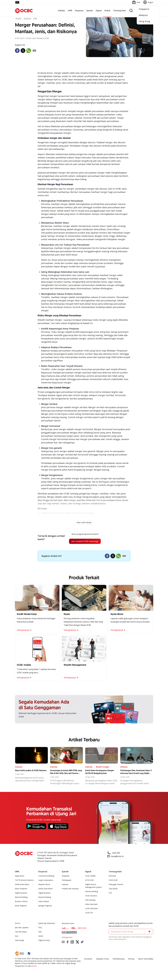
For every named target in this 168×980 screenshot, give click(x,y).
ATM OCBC (90, 881)
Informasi (112, 877)
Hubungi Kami (67, 938)
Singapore (144, 9)
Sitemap (131, 960)
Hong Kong (144, 21)
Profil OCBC (113, 881)
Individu (61, 11)
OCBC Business (91, 897)
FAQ (40, 928)
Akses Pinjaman (21, 889)
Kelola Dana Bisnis (22, 885)
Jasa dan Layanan (22, 928)
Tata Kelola (113, 889)
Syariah (90, 11)
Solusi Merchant (91, 905)
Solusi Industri (44, 902)
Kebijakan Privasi (102, 960)
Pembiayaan (67, 881)
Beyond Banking (21, 898)
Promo (18, 924)
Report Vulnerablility (146, 960)
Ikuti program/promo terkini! (85, 534)
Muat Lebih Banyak (84, 522)
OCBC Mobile (90, 877)
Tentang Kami (119, 11)
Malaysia (143, 15)
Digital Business (21, 894)
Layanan (65, 885)
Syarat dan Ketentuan (47, 924)
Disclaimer (88, 960)
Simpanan (66, 877)
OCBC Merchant (91, 909)
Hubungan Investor (116, 885)
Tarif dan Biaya (21, 933)
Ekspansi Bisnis (44, 885)
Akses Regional (21, 906)
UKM (70, 11)
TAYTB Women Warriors (24, 881)
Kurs (17, 937)
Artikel (107, 11)
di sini (34, 967)
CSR (110, 894)
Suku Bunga (19, 941)
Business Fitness (21, 902)
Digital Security (44, 941)
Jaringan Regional (45, 906)
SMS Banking (90, 901)
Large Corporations (46, 881)
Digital (99, 11)
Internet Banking (92, 892)
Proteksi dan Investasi (70, 889)
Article (41, 937)
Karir (40, 933)
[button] (149, 933)
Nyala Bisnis (20, 877)
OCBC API (89, 914)
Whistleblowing (118, 960)
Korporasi (79, 11)
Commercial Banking (46, 877)
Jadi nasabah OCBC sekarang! (85, 542)
